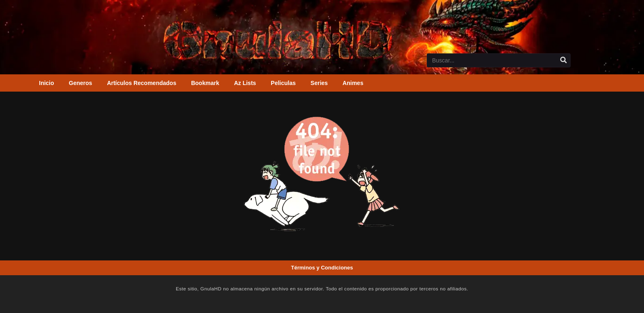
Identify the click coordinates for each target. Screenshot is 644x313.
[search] (563, 60)
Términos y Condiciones (322, 268)
